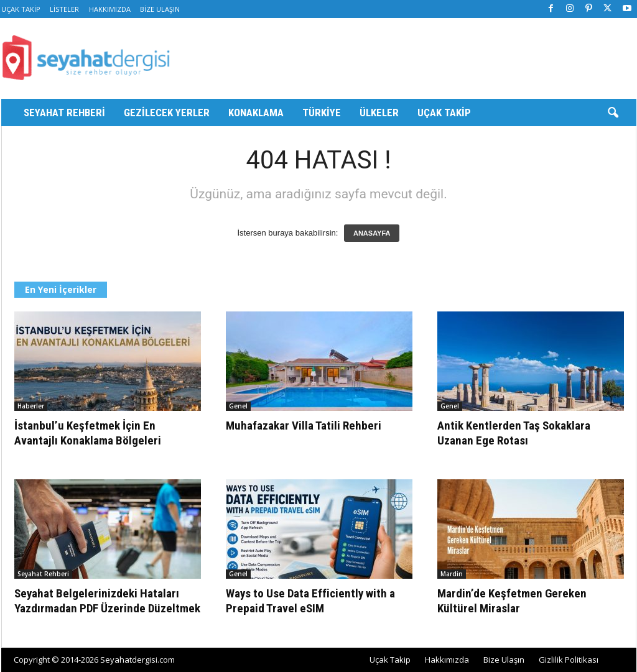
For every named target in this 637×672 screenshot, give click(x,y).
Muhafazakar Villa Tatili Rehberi (304, 426)
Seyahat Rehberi (64, 113)
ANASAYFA (372, 233)
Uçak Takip (21, 9)
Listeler (64, 9)
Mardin (452, 574)
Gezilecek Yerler (167, 113)
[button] (613, 113)
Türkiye (322, 113)
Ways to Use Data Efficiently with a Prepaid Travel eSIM (310, 601)
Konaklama (256, 113)
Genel (238, 406)
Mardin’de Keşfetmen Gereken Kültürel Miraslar (512, 601)
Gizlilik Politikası (569, 660)
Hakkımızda (110, 9)
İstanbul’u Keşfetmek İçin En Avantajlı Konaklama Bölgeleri (88, 433)
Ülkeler (379, 113)
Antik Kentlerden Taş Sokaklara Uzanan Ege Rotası (514, 433)
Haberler (31, 406)
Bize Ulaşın (160, 9)
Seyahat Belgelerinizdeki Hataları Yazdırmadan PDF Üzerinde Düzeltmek (107, 601)
